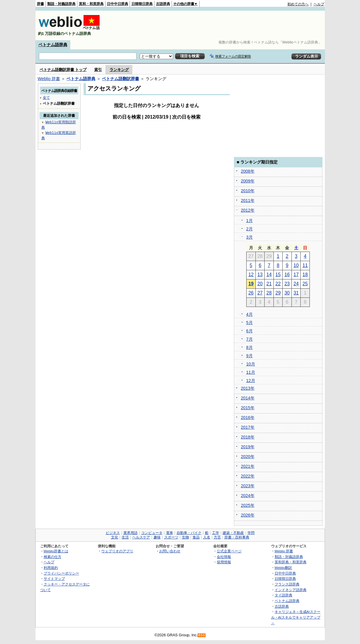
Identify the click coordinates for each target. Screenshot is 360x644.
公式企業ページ (229, 551)
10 (296, 265)
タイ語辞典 (284, 595)
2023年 (248, 486)
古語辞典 (163, 4)
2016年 (248, 418)
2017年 (248, 427)
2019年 (248, 447)
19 (251, 284)
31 (296, 293)
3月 (250, 237)
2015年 (248, 408)
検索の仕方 (53, 557)
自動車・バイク (189, 533)
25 (305, 284)
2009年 (248, 181)
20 (260, 284)
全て (46, 97)
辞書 (40, 4)
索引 (98, 70)
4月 (250, 314)
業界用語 (131, 533)
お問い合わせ (170, 551)
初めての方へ (298, 4)
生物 (185, 537)
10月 (251, 364)
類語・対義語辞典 (61, 4)
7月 (250, 339)
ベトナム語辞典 (53, 45)
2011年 (248, 200)
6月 (250, 331)
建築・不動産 (233, 533)
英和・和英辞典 (91, 4)
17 (296, 275)
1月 (250, 221)
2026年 (248, 515)
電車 (170, 533)
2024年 (248, 496)
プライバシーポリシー (61, 573)
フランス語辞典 (287, 584)
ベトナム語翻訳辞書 (120, 79)
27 (260, 293)
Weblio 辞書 (49, 79)
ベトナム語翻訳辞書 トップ (63, 70)
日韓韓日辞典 (142, 4)
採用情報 (224, 562)
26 (251, 293)
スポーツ (171, 537)
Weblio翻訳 (283, 568)
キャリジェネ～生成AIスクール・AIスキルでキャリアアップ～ (296, 617)
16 (287, 275)
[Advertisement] (217, 25)
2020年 (248, 457)
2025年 (248, 505)
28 (269, 293)
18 (305, 275)
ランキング (119, 70)
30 (287, 293)
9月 (250, 356)
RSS (202, 635)
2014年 (248, 398)
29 (278, 293)
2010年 (248, 191)
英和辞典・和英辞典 (291, 562)
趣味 (157, 537)
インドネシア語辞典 (291, 590)
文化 (115, 537)
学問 (251, 533)
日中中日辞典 (118, 4)
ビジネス (113, 533)
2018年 (248, 437)
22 (278, 284)
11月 (251, 372)
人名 (207, 537)
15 (278, 275)
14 (269, 275)
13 (260, 275)
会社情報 (224, 557)
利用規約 (51, 568)
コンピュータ (152, 533)
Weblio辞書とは (56, 551)
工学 (216, 533)
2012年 (248, 210)
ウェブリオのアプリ (117, 551)
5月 (250, 323)
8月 (250, 347)
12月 (251, 381)
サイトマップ (54, 579)
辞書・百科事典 (237, 537)
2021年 (248, 466)
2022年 (248, 476)
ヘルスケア (141, 537)
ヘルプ (319, 4)
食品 (196, 537)
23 (287, 284)
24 (296, 284)
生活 (125, 537)
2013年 (248, 388)
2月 (250, 229)
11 (305, 265)
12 (251, 275)
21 (269, 284)
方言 (217, 537)
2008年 (248, 171)
